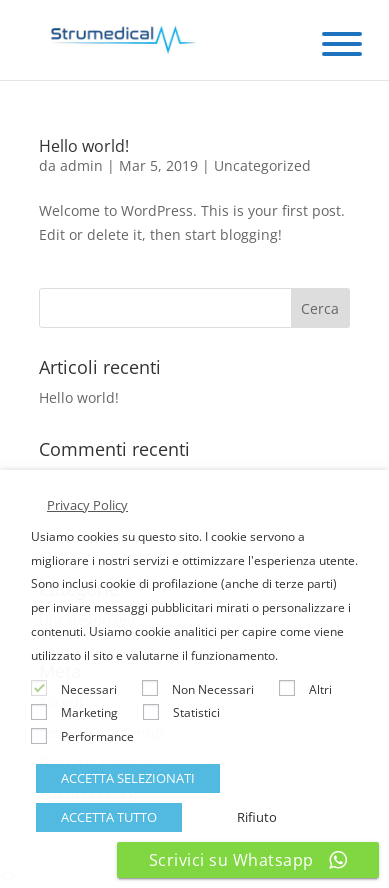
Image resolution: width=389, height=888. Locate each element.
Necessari (89, 689)
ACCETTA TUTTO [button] (109, 817)
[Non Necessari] (150, 688)
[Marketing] (39, 712)
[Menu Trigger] (342, 42)
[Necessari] (39, 688)
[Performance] (39, 736)
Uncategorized (262, 165)
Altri (320, 689)
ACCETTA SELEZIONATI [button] (128, 778)
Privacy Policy (87, 505)
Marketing (89, 712)
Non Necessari (213, 689)
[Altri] (287, 688)
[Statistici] (151, 712)
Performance (97, 736)
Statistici (196, 712)
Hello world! (84, 146)
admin (81, 165)
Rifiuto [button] (257, 817)
